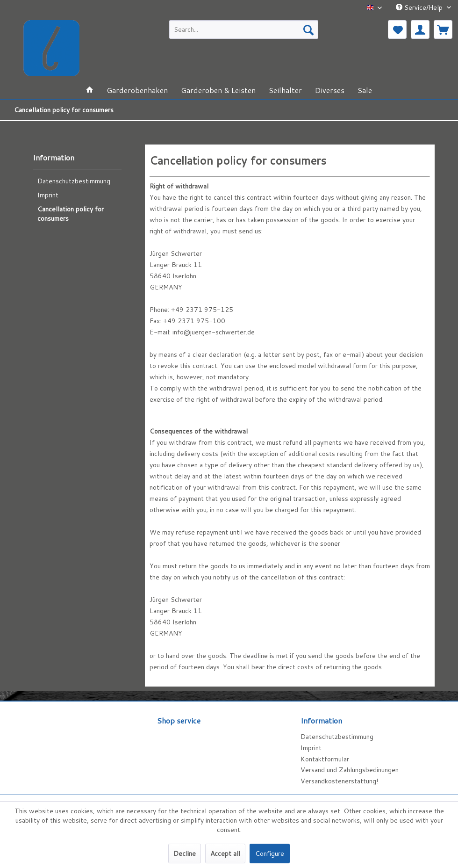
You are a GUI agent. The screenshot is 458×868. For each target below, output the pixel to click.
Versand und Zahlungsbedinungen (350, 770)
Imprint (48, 195)
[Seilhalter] (285, 90)
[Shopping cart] (443, 29)
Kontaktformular (325, 759)
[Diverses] (330, 90)
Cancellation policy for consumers (71, 214)
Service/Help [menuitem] (420, 7)
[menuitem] (244, 29)
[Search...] (244, 29)
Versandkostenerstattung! (339, 781)
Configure (270, 854)
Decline (185, 854)
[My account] (420, 29)
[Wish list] (397, 29)
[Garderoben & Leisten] (218, 90)
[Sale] (365, 90)
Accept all (225, 854)
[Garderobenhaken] (137, 90)
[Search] (308, 29)
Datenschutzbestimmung (74, 181)
